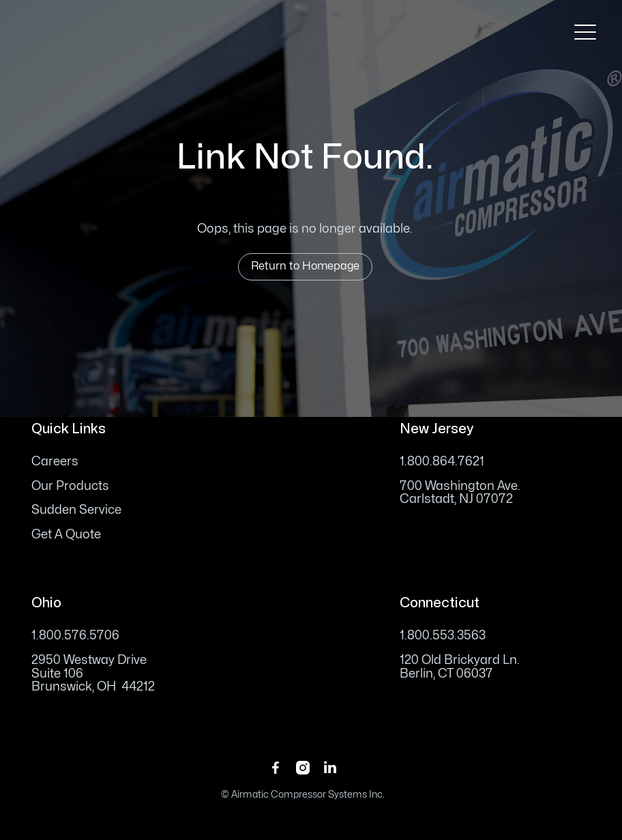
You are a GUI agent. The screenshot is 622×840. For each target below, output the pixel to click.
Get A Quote (66, 535)
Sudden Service (76, 510)
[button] (585, 32)
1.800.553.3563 (443, 636)
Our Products (70, 486)
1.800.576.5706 (75, 636)
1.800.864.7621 (442, 462)
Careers (55, 462)
